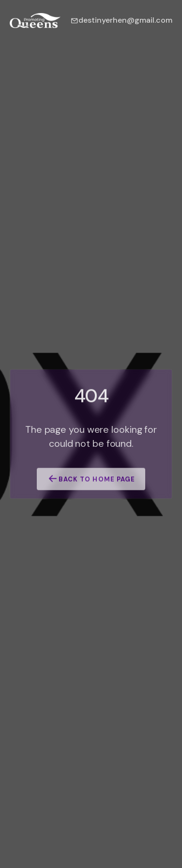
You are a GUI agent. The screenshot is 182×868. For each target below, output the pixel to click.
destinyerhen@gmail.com (121, 20)
